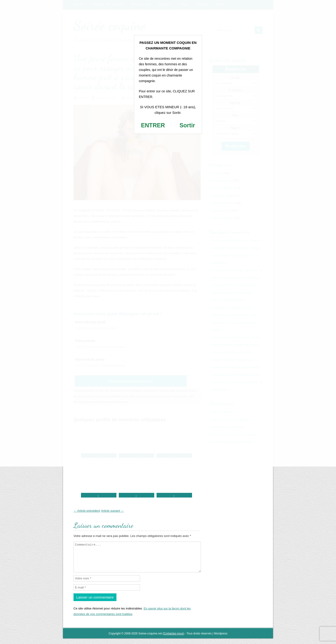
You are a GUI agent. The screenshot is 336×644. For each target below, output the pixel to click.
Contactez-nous (173, 639)
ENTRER (153, 125)
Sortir (187, 125)
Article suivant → (112, 511)
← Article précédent (87, 511)
